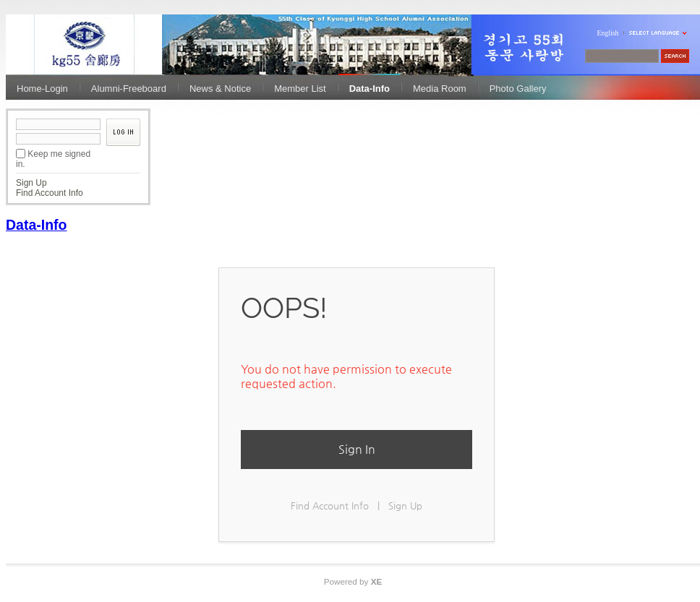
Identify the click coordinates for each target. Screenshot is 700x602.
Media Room (440, 89)
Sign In (357, 449)
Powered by (353, 581)
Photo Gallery (518, 89)
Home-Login (42, 89)
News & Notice (220, 89)
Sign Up (31, 183)
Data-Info (370, 89)
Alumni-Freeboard (129, 89)
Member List (300, 89)
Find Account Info (50, 193)
